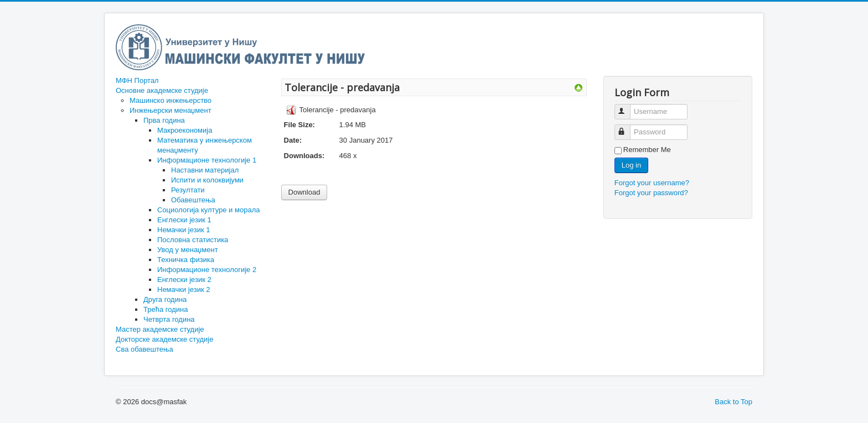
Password (627, 127)
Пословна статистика (193, 240)
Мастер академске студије (160, 329)
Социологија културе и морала (208, 210)
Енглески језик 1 (184, 220)
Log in (631, 165)
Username (627, 107)
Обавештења (193, 200)
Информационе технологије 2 (207, 270)
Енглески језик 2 (184, 280)
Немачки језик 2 (184, 289)
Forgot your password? (651, 193)
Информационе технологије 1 (207, 160)
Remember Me (647, 150)
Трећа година (166, 309)
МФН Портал (137, 80)
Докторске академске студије (164, 339)
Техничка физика (186, 260)
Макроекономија (185, 130)
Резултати (188, 190)
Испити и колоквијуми (207, 180)
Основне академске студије (162, 90)
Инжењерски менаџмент (170, 110)
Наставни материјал (205, 170)
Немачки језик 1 (184, 230)
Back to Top (733, 402)
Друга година (165, 299)
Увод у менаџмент (188, 250)
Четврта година (169, 319)
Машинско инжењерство (170, 100)
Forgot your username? (652, 183)
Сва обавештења (144, 349)
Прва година (164, 120)
